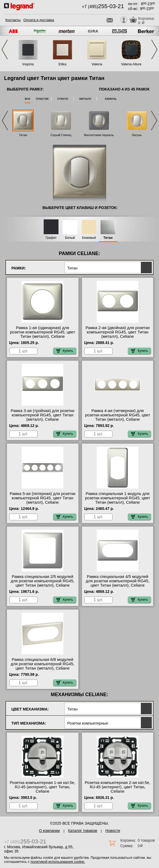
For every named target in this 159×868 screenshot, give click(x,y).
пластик (42, 99)
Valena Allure (131, 64)
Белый (70, 238)
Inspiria (28, 64)
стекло (63, 99)
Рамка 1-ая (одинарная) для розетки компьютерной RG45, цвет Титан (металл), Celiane (43, 332)
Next (154, 49)
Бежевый (89, 238)
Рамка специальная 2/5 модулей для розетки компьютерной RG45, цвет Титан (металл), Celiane (43, 581)
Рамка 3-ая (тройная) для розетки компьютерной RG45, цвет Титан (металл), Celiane (42, 415)
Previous (5, 49)
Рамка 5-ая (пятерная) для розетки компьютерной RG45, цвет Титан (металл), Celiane (43, 498)
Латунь (137, 135)
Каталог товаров (83, 831)
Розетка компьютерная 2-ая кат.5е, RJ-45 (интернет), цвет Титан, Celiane (118, 787)
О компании (49, 831)
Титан (23, 135)
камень (111, 99)
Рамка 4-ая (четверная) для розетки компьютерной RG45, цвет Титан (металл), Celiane (118, 415)
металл (85, 99)
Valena (97, 64)
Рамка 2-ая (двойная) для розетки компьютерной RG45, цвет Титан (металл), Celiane (118, 332)
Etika (62, 64)
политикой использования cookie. (58, 862)
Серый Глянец (61, 135)
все (27, 99)
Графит (51, 238)
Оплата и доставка (39, 20)
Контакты (13, 20)
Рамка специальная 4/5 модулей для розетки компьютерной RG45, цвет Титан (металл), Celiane (117, 581)
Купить (65, 351)
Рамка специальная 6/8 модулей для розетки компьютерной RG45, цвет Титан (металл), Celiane (43, 664)
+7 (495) (103, 7)
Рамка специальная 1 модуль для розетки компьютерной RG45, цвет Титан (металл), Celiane (118, 498)
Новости (113, 831)
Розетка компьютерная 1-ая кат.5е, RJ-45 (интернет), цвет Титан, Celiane (43, 787)
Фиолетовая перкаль (99, 135)
